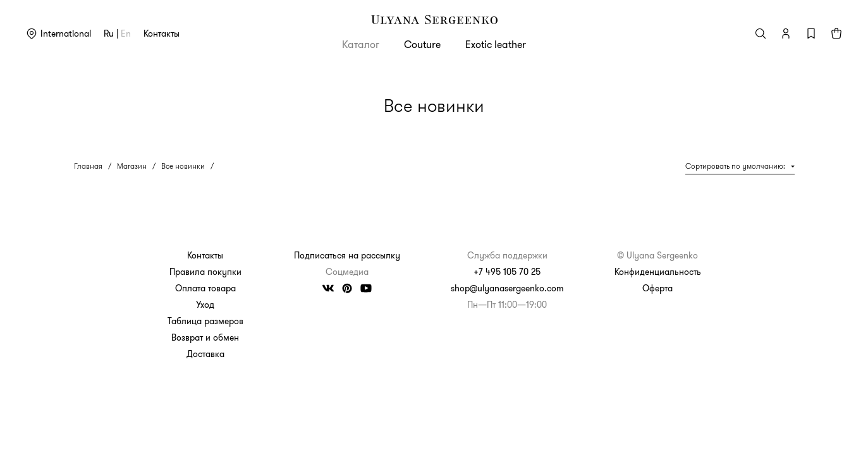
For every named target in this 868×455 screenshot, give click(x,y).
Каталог (361, 44)
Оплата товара (205, 288)
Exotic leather (496, 44)
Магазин (132, 166)
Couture (422, 44)
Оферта (657, 288)
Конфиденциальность (658, 272)
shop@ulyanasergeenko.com (507, 288)
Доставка (205, 354)
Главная (88, 166)
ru (109, 33)
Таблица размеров (205, 321)
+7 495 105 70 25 (507, 272)
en (126, 33)
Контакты (162, 33)
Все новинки (183, 166)
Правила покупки (205, 272)
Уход (205, 305)
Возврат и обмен (205, 337)
